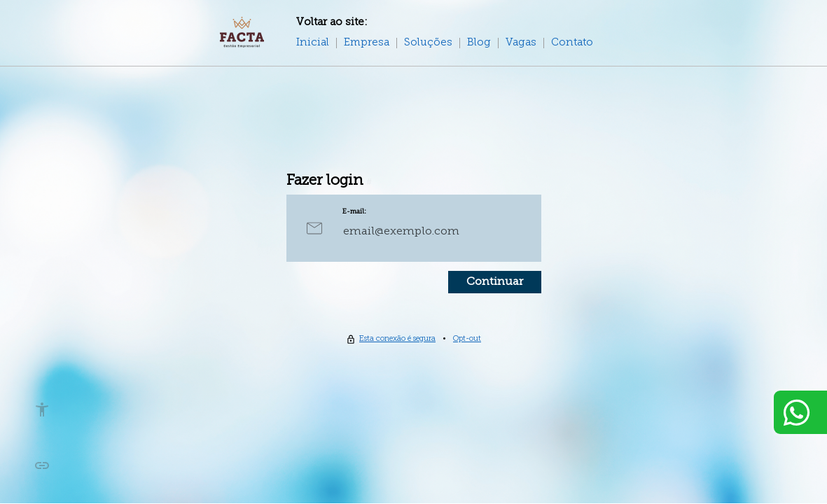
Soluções (428, 43)
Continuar (495, 282)
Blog (479, 43)
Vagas (521, 43)
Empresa (367, 43)
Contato (572, 43)
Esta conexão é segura (397, 339)
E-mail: (354, 212)
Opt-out (467, 339)
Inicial (313, 43)
